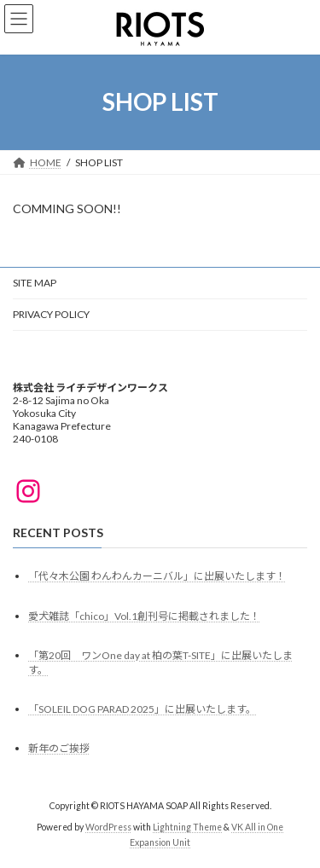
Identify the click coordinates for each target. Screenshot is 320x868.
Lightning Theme (187, 827)
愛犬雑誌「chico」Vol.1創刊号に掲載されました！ (144, 615)
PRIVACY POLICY (51, 314)
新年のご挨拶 (59, 748)
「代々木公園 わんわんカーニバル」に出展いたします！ (157, 576)
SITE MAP (35, 283)
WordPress (108, 827)
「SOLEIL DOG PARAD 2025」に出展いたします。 (142, 709)
